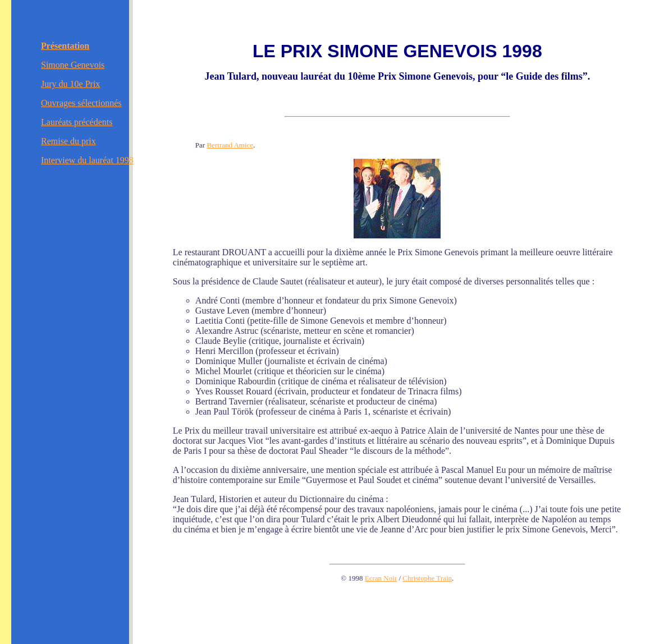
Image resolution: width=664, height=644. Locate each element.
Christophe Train (427, 578)
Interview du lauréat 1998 (87, 160)
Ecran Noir (381, 578)
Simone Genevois (73, 65)
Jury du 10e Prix (70, 84)
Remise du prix (68, 141)
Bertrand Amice (230, 145)
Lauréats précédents (77, 122)
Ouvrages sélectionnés (81, 103)
